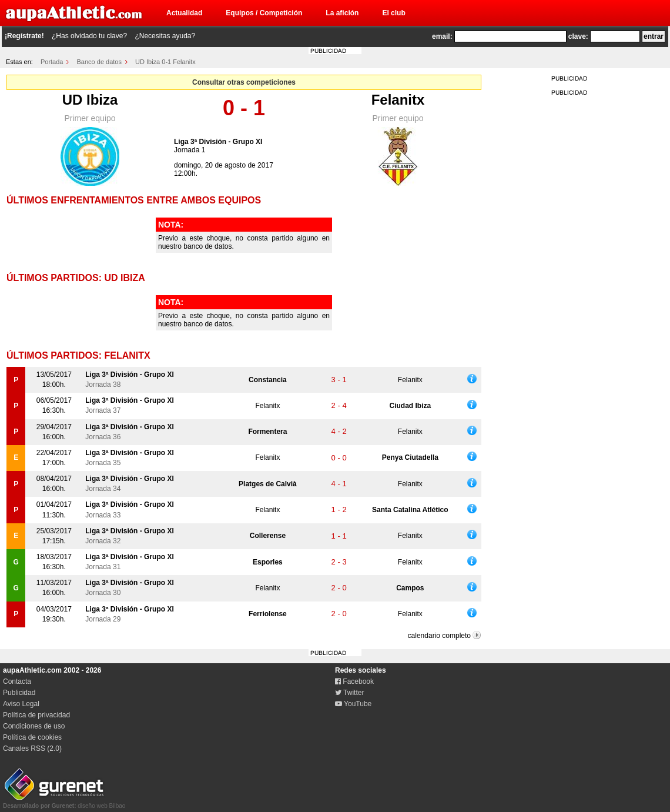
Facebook (354, 681)
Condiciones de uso (34, 726)
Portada (52, 62)
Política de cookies (32, 737)
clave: (578, 36)
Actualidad (184, 13)
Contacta (17, 681)
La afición (342, 13)
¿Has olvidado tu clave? (89, 36)
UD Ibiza (90, 100)
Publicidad (19, 693)
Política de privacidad (36, 715)
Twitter (349, 693)
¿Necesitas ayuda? (165, 36)
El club (393, 13)
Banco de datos (99, 62)
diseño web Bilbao (64, 803)
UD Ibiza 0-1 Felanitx (165, 62)
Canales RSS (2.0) (32, 748)
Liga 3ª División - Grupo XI (218, 142)
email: (442, 36)
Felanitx (398, 100)
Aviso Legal (21, 704)
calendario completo (439, 636)
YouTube (353, 704)
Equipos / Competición (264, 13)
